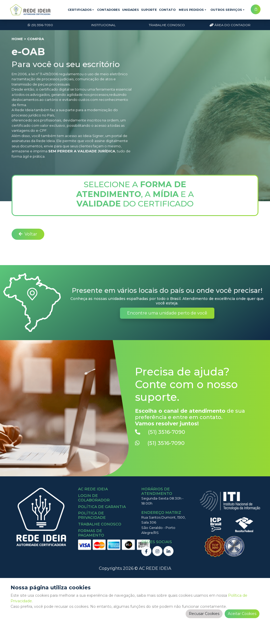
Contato (167, 10)
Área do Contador (230, 25)
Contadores (109, 10)
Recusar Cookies (204, 614)
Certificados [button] (80, 10)
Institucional (103, 25)
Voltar (28, 234)
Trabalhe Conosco (167, 25)
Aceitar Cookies (242, 614)
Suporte (149, 10)
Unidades (131, 10)
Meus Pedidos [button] (191, 10)
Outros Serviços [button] (226, 10)
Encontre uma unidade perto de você (167, 313)
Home (17, 39)
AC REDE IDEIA (155, 568)
